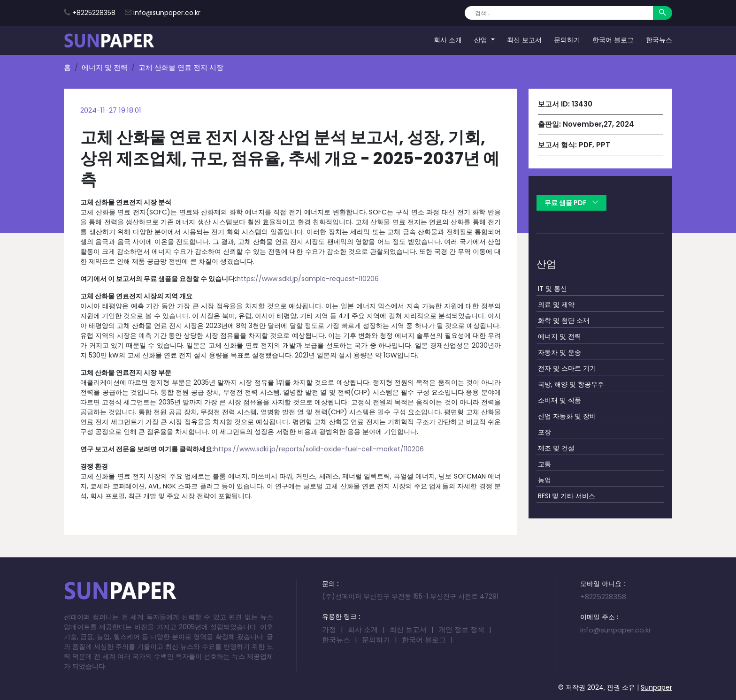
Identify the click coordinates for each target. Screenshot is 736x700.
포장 (544, 432)
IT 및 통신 (552, 289)
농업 (544, 480)
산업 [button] (482, 40)
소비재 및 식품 (560, 400)
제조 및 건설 (556, 448)
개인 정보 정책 (461, 629)
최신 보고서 (524, 40)
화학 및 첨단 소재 (564, 320)
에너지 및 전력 (105, 67)
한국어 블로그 (613, 40)
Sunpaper (656, 687)
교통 (544, 464)
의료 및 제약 (556, 304)
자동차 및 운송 (560, 352)
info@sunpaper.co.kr (167, 13)
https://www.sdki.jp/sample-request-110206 (308, 279)
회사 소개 (448, 40)
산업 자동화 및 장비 (567, 416)
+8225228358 (94, 13)
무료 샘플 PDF (571, 203)
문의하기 (567, 40)
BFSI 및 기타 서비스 (567, 496)
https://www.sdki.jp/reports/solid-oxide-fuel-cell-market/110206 (319, 449)
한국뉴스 (659, 40)
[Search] (559, 13)
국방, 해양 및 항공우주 (571, 384)
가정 (329, 629)
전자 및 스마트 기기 (567, 368)
